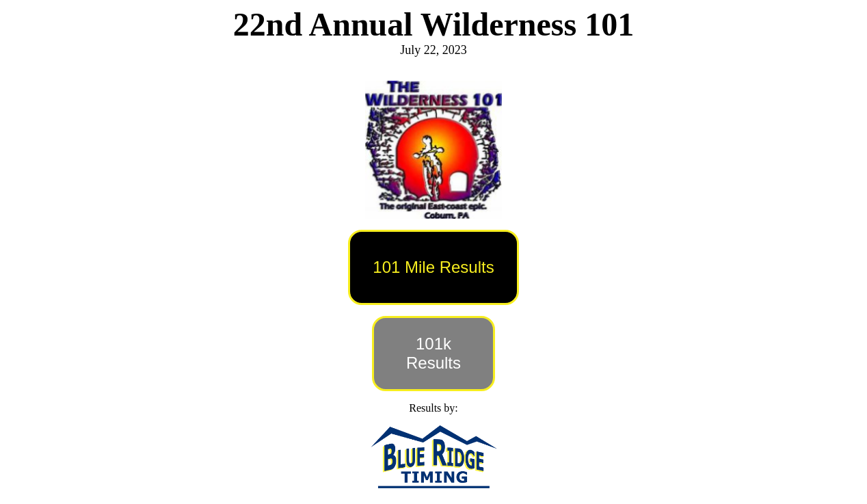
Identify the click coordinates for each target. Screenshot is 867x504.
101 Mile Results (433, 267)
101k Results (433, 353)
